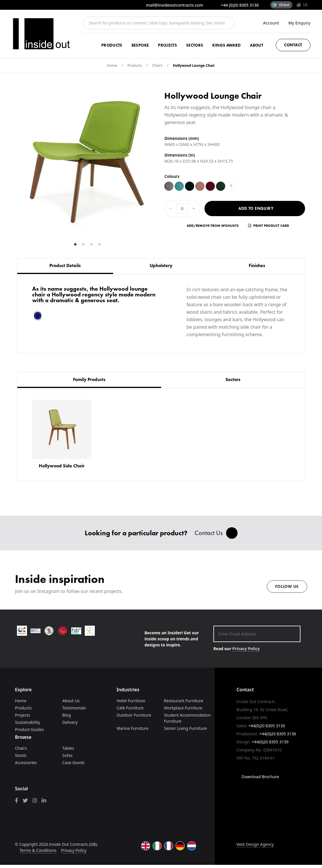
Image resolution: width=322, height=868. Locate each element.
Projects (167, 45)
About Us (71, 704)
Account (271, 23)
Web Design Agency (255, 847)
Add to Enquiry (256, 208)
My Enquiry (299, 23)
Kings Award (226, 45)
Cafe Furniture (130, 711)
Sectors (195, 45)
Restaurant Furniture (183, 704)
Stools (21, 758)
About (257, 45)
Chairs (157, 65)
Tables (68, 751)
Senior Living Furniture (185, 731)
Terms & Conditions (38, 853)
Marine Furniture (133, 731)
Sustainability (28, 725)
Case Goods (73, 766)
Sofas (68, 758)
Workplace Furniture (183, 711)
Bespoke (140, 45)
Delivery (70, 725)
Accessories (26, 766)
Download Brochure (258, 780)
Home (112, 65)
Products (112, 45)
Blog (67, 718)
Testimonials (74, 711)
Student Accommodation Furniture (187, 721)
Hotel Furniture (131, 704)
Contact (293, 45)
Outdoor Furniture (134, 718)
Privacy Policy (246, 652)
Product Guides (29, 733)
